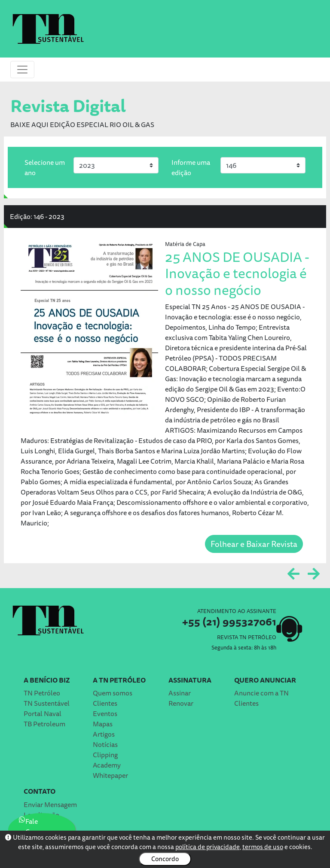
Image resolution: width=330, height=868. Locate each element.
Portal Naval (43, 713)
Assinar (180, 693)
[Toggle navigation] (22, 70)
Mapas (103, 724)
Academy (107, 765)
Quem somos (113, 693)
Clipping (105, 755)
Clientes (105, 703)
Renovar (181, 703)
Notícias (105, 744)
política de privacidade (208, 847)
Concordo (165, 859)
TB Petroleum (44, 724)
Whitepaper (110, 775)
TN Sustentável (47, 703)
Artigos (104, 734)
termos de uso (263, 847)
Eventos (105, 713)
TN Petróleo (42, 693)
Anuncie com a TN (261, 693)
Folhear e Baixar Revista (254, 544)
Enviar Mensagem (50, 804)
